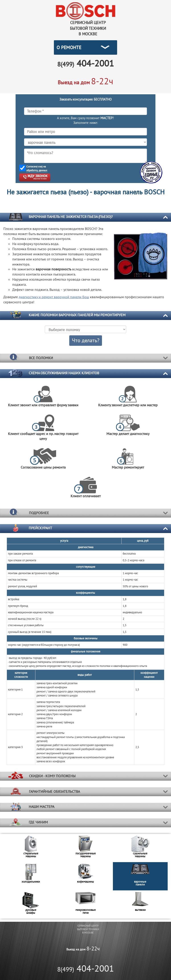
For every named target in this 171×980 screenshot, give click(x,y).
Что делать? (86, 340)
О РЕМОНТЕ (69, 47)
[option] (31, 848)
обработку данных (37, 170)
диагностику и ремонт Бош (54, 297)
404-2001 (86, 968)
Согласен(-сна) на (37, 168)
